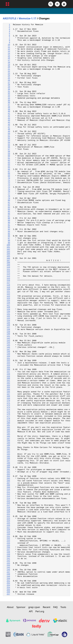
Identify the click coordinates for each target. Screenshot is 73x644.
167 (8, 394)
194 (8, 454)
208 (8, 485)
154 (8, 365)
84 (9, 209)
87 (9, 216)
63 (9, 163)
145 (8, 345)
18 (9, 63)
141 (8, 336)
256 (8, 592)
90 (9, 223)
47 (9, 127)
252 (8, 583)
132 (8, 316)
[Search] (51, 4)
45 (9, 123)
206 (8, 481)
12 (9, 49)
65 (9, 167)
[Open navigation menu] (57, 4)
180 (8, 423)
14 (9, 54)
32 (9, 94)
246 (8, 570)
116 (8, 280)
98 (9, 240)
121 (8, 292)
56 (9, 147)
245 (8, 568)
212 (8, 494)
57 (9, 149)
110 (8, 267)
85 (9, 212)
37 (9, 105)
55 (9, 145)
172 (8, 405)
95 (9, 234)
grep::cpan (34, 607)
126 (8, 303)
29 (9, 87)
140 (8, 334)
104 (8, 254)
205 (8, 479)
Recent (47, 607)
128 (8, 307)
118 (8, 285)
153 (8, 363)
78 (9, 196)
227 (8, 528)
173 (8, 407)
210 (8, 490)
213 (8, 496)
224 (8, 521)
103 (8, 252)
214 (8, 499)
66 (9, 169)
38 (9, 107)
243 (8, 563)
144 (8, 343)
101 (8, 247)
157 (8, 372)
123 (8, 296)
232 (8, 539)
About (10, 607)
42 (9, 116)
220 (8, 512)
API (31, 611)
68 (9, 174)
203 (8, 474)
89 (9, 220)
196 (8, 458)
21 (9, 69)
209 (8, 487)
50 (9, 134)
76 (9, 191)
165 (8, 390)
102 (8, 249)
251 (8, 581)
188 (8, 441)
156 (8, 369)
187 (8, 439)
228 (8, 530)
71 (9, 180)
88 (9, 218)
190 (8, 445)
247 (8, 572)
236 (8, 547)
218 (8, 507)
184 (8, 432)
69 (9, 176)
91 (9, 225)
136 (8, 325)
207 (8, 483)
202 (8, 472)
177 (8, 416)
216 (8, 503)
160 (8, 378)
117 (8, 283)
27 (9, 83)
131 (8, 314)
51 (9, 136)
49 (9, 131)
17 (9, 60)
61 (9, 158)
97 (9, 238)
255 (8, 590)
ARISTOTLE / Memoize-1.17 (20, 18)
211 (8, 492)
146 (8, 347)
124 (8, 298)
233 (8, 541)
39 (9, 109)
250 (8, 579)
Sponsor (21, 607)
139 (8, 332)
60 (9, 156)
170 (8, 401)
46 (9, 125)
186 (8, 436)
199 (8, 465)
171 (8, 403)
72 (9, 183)
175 (8, 412)
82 (9, 205)
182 (8, 427)
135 (8, 323)
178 (8, 418)
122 (8, 294)
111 (8, 269)
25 (9, 78)
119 (8, 287)
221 (8, 514)
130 (8, 312)
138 (8, 329)
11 (9, 47)
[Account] (64, 4)
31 (9, 91)
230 (8, 534)
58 (9, 152)
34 (9, 98)
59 (9, 154)
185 (8, 434)
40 (9, 111)
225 (8, 523)
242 (8, 561)
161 (8, 381)
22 (9, 71)
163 (8, 385)
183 (8, 430)
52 (9, 138)
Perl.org (40, 611)
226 (8, 525)
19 (9, 65)
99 (9, 243)
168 (8, 396)
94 (9, 232)
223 (8, 519)
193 (8, 452)
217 (8, 505)
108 (8, 263)
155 (8, 367)
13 (9, 51)
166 (8, 392)
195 (8, 456)
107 (8, 261)
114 (8, 276)
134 (8, 321)
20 (9, 67)
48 (9, 129)
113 (8, 274)
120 (8, 289)
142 (8, 338)
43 (9, 118)
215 (8, 501)
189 (8, 443)
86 (9, 214)
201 (8, 470)
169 (8, 398)
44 (9, 120)
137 (8, 327)
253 (8, 585)
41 (9, 114)
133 (8, 318)
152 (8, 361)
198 (8, 463)
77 (9, 194)
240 (8, 556)
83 (9, 207)
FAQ (55, 607)
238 (8, 552)
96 (9, 236)
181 (8, 425)
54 (9, 143)
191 (8, 447)
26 (9, 80)
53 (9, 140)
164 (8, 387)
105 (8, 256)
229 (8, 532)
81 (9, 203)
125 (8, 301)
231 (8, 536)
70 (9, 178)
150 (8, 356)
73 (9, 185)
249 (8, 576)
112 (8, 272)
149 (8, 354)
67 (9, 172)
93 (9, 229)
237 (8, 550)
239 (8, 554)
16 (9, 58)
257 (8, 594)
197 (8, 461)
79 (9, 198)
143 (8, 341)
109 (8, 265)
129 (8, 309)
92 (9, 227)
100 (8, 245)
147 (8, 350)
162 (8, 383)
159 (8, 376)
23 (9, 74)
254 (8, 588)
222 (8, 516)
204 (8, 476)
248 (8, 574)
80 (9, 200)
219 (8, 510)
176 (8, 414)
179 (8, 421)
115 (8, 278)
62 (9, 160)
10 (9, 45)
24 (9, 76)
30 (9, 89)
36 (9, 102)
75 (9, 189)
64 (9, 165)
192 (8, 450)
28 (9, 85)
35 (9, 100)
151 (8, 358)
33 (9, 96)
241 (8, 559)
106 (8, 258)
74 (9, 187)
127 (8, 305)
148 (8, 352)
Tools (63, 607)
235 (8, 545)
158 (8, 374)
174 (8, 410)
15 (9, 56)
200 (8, 467)
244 (8, 565)
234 (8, 543)
